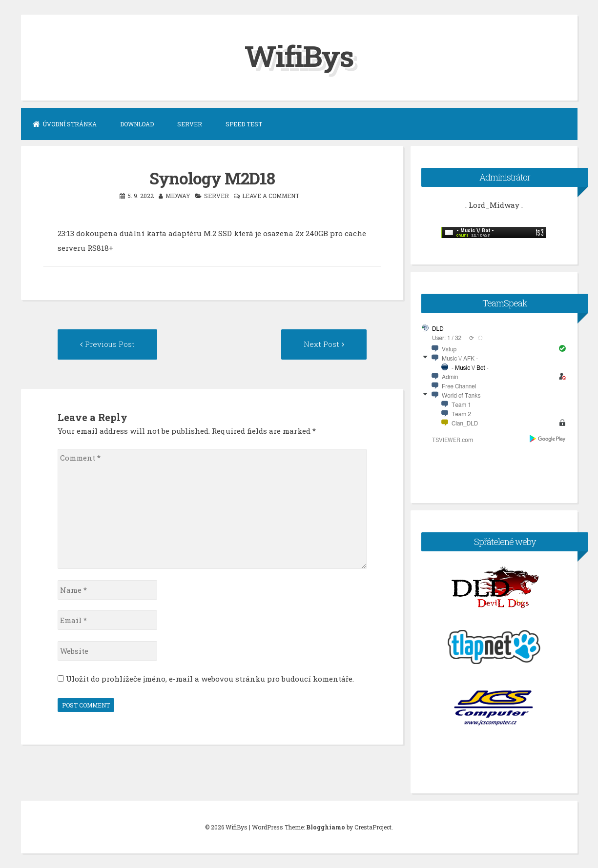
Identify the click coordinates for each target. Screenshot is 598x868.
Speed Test (244, 124)
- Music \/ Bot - (470, 368)
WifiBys (299, 55)
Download (137, 124)
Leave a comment (271, 196)
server (217, 196)
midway (178, 196)
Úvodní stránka (65, 124)
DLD (438, 329)
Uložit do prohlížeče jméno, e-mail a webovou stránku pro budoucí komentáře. (210, 679)
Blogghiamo (326, 827)
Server (190, 124)
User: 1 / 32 (447, 338)
